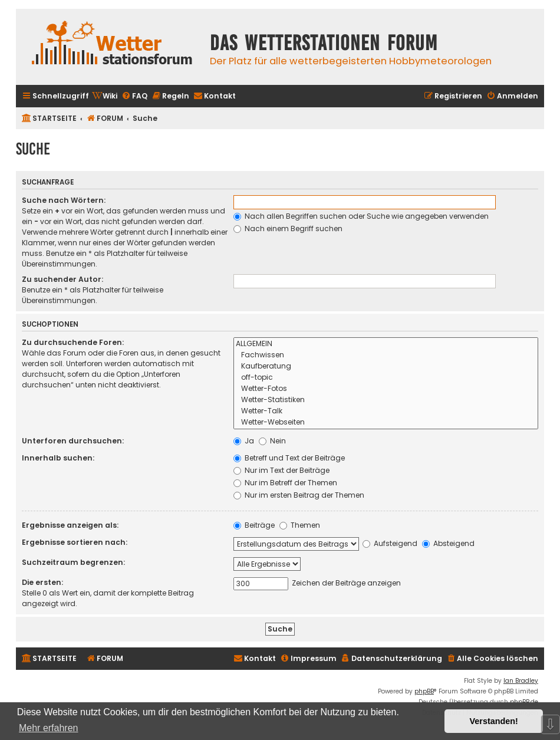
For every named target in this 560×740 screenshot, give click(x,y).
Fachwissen (386, 355)
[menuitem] (105, 96)
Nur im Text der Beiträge (281, 470)
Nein (272, 441)
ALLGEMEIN (386, 344)
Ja (244, 441)
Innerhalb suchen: (58, 458)
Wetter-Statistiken (386, 400)
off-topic (386, 378)
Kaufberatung (386, 366)
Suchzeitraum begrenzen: (73, 562)
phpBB (424, 691)
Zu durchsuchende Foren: (73, 342)
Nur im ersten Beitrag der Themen (299, 495)
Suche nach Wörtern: (64, 200)
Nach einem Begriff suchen (288, 228)
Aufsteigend (390, 543)
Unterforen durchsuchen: (73, 441)
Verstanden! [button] (494, 721)
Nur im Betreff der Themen (285, 483)
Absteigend (448, 543)
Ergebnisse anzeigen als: (70, 525)
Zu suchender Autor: (62, 279)
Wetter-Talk (386, 411)
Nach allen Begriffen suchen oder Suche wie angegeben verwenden (361, 216)
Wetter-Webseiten (386, 422)
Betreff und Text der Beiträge (289, 458)
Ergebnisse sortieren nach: (75, 542)
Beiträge (254, 525)
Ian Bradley (521, 681)
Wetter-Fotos (386, 389)
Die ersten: (42, 582)
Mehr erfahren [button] (49, 728)
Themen (300, 525)
